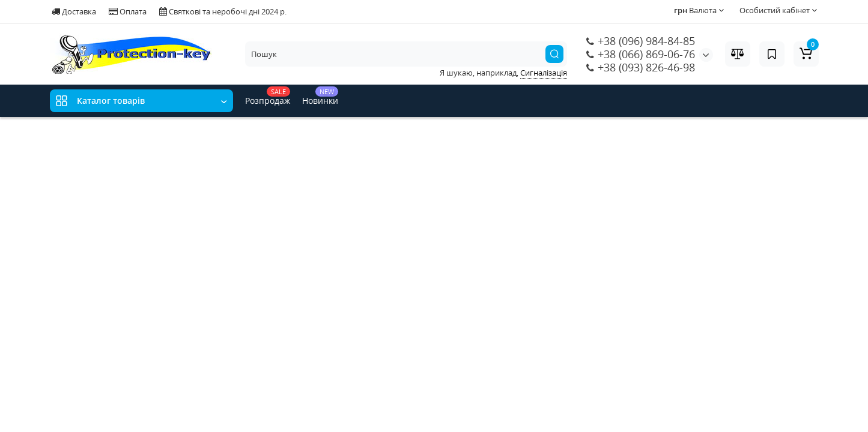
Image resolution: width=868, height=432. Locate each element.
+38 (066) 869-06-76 (641, 54)
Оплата (128, 11)
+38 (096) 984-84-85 (641, 41)
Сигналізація (544, 73)
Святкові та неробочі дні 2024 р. (223, 11)
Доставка (74, 11)
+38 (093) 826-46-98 (641, 67)
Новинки (320, 96)
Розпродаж (268, 96)
